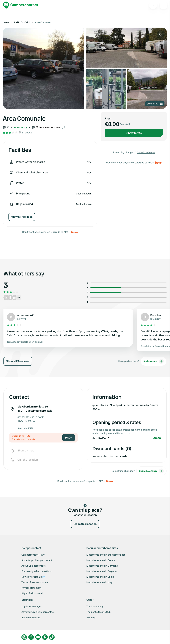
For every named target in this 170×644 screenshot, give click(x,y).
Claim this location (85, 524)
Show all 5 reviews (18, 361)
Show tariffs (134, 133)
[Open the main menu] (163, 5)
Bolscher (156, 315)
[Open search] (153, 5)
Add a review (154, 361)
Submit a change (146, 152)
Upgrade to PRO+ (60, 232)
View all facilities (22, 217)
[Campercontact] (21, 5)
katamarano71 (25, 315)
